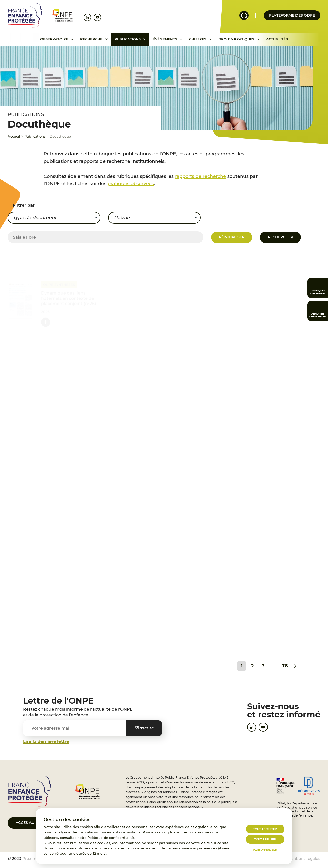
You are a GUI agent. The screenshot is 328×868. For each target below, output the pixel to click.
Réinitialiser (232, 237)
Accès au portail (33, 823)
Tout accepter (265, 829)
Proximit (31, 858)
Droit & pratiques (236, 39)
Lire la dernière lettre (46, 742)
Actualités (277, 39)
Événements (165, 39)
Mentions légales (304, 858)
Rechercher (280, 237)
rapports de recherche (201, 176)
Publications (128, 39)
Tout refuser (265, 839)
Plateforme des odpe (292, 15)
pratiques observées (131, 184)
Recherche (91, 39)
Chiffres (198, 39)
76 (285, 666)
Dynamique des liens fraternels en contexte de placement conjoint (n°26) (69, 299)
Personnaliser (265, 850)
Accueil (14, 136)
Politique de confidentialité (111, 838)
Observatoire (54, 39)
